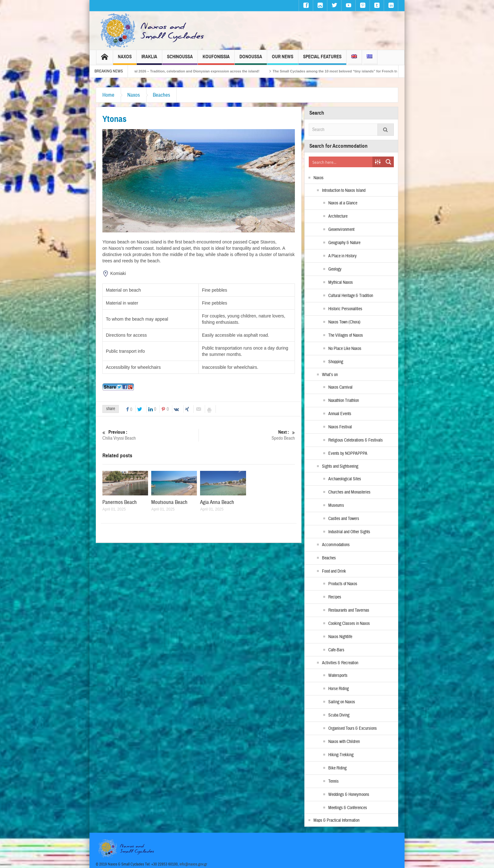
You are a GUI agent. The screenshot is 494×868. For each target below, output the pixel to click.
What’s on (330, 375)
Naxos (125, 59)
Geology (335, 269)
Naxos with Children (344, 742)
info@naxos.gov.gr (193, 864)
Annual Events (340, 414)
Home (108, 95)
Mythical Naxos (341, 283)
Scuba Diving (339, 715)
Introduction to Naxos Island (344, 191)
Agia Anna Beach (217, 502)
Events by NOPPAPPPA (348, 454)
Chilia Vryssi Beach (150, 435)
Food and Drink (334, 571)
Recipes (335, 597)
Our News (283, 59)
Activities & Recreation (340, 663)
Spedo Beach (247, 435)
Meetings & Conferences (348, 808)
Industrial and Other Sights (349, 532)
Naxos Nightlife (340, 637)
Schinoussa (180, 59)
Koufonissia (216, 59)
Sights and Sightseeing (340, 466)
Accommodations (336, 545)
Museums (336, 505)
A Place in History (342, 256)
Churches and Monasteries (349, 492)
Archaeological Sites (345, 479)
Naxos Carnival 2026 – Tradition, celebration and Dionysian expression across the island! (196, 71)
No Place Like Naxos (345, 349)
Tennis (333, 781)
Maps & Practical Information (336, 820)
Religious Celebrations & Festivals (356, 440)
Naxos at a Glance (343, 203)
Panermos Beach (120, 502)
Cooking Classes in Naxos (349, 624)
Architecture (338, 216)
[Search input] (341, 162)
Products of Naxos (343, 584)
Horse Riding (339, 689)
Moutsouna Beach (169, 502)
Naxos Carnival (340, 387)
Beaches (161, 95)
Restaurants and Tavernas (349, 610)
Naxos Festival (340, 427)
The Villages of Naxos (346, 335)
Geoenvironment (341, 230)
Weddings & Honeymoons (349, 795)
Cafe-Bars (336, 650)
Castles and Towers (344, 519)
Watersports (338, 676)
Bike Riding (337, 768)
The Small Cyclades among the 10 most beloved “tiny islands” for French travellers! (352, 71)
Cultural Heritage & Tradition (351, 296)
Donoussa (251, 59)
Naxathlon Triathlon (344, 401)
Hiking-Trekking (341, 755)
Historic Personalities (345, 309)
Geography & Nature (344, 243)
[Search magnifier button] (388, 162)
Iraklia (149, 59)
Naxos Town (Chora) (344, 322)
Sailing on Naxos (342, 702)
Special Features (322, 59)
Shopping (336, 362)
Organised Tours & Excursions (353, 728)
